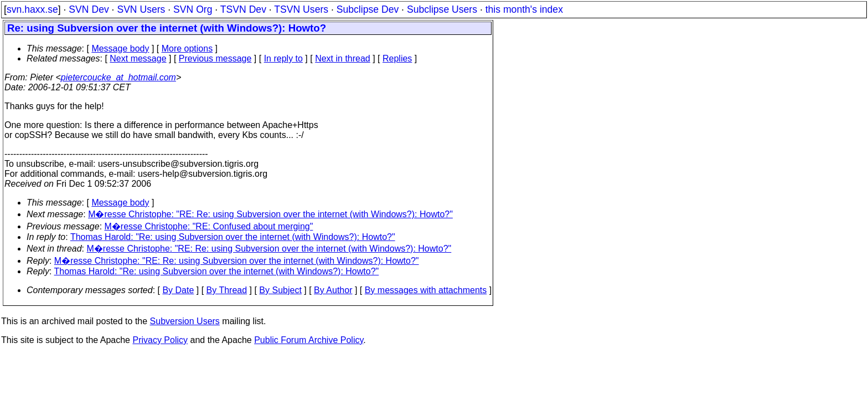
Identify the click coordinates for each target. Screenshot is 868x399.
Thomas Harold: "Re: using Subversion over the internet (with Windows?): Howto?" (233, 237)
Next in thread (343, 58)
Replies (397, 58)
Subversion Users (185, 321)
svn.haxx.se (32, 9)
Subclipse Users (442, 9)
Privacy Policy (160, 340)
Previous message (215, 58)
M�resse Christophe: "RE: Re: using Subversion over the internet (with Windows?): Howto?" (270, 214)
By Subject (280, 290)
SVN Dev (89, 9)
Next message (138, 58)
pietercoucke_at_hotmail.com (118, 77)
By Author (333, 290)
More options (187, 48)
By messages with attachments (426, 290)
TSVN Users (301, 9)
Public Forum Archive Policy (309, 340)
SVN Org (193, 9)
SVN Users (141, 9)
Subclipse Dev (368, 9)
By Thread (227, 290)
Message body (120, 48)
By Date (178, 290)
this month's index (524, 9)
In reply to (283, 58)
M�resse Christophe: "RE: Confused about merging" (209, 226)
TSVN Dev (243, 9)
